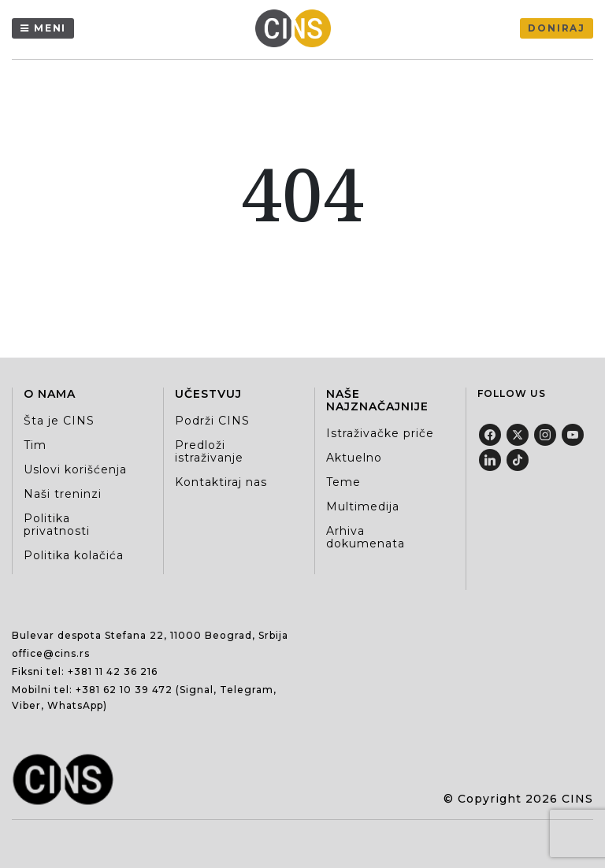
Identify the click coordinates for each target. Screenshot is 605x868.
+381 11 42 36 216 (113, 671)
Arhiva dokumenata (366, 537)
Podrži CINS (212, 421)
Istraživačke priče (380, 433)
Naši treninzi (63, 494)
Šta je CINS (59, 421)
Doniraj (557, 28)
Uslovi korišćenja (75, 469)
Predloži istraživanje (209, 451)
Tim (35, 445)
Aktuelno (354, 458)
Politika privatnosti (57, 525)
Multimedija (363, 506)
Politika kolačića (74, 555)
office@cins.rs (51, 653)
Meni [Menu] (50, 28)
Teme (343, 482)
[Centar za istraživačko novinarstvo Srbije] (297, 28)
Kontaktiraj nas (221, 482)
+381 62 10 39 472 (124, 690)
